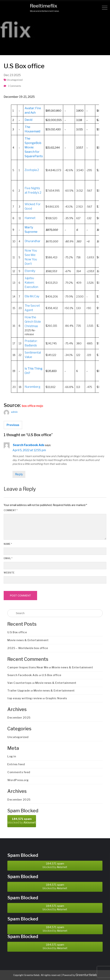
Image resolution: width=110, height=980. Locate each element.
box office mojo (33, 406)
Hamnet (30, 218)
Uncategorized (15, 80)
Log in (12, 756)
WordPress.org (18, 780)
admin (14, 412)
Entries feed (16, 764)
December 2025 (19, 718)
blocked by (22, 821)
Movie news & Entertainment (28, 640)
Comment (11, 510)
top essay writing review (25, 698)
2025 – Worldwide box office (28, 648)
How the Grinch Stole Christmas (33, 322)
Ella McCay (32, 296)
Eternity (30, 271)
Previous (13, 425)
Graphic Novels (56, 698)
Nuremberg (33, 387)
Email (8, 558)
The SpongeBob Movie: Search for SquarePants (34, 147)
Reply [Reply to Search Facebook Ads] (19, 474)
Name (8, 544)
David (28, 120)
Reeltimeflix (44, 6)
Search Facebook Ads (29, 445)
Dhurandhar (33, 241)
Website (9, 573)
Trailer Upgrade (19, 691)
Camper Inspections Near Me (28, 667)
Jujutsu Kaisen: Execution (31, 283)
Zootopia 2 (32, 170)
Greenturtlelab (86, 975)
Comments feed (19, 772)
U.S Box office (17, 632)
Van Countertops (19, 683)
